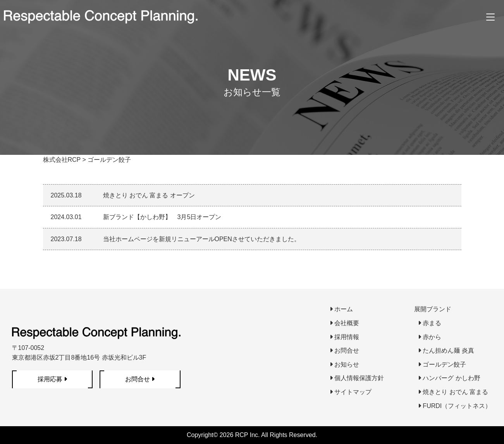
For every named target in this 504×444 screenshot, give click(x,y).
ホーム (341, 309)
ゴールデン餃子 (442, 364)
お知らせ (344, 364)
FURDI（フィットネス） (455, 406)
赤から (430, 337)
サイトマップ (351, 392)
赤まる (430, 323)
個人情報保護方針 (357, 378)
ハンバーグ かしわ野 (449, 378)
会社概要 (344, 323)
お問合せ (344, 351)
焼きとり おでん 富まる (453, 392)
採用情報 (344, 337)
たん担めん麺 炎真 (446, 351)
